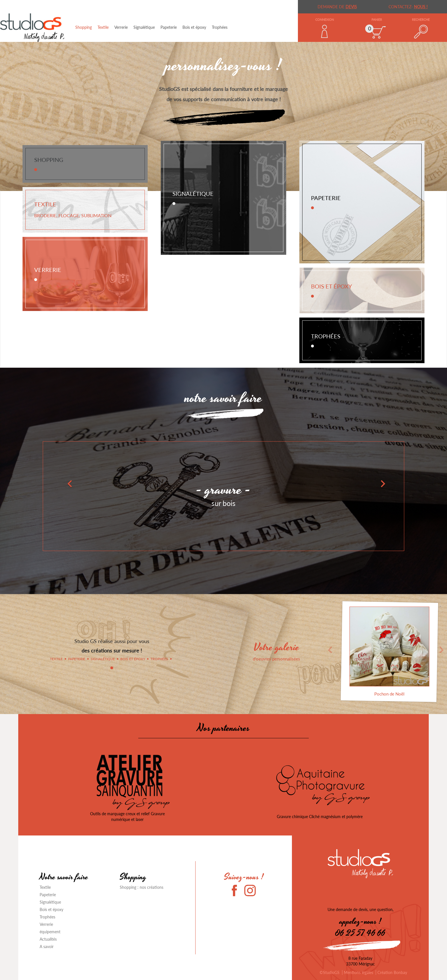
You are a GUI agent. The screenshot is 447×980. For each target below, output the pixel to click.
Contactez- (408, 7)
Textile (103, 27)
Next (442, 650)
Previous (330, 650)
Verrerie (121, 27)
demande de (337, 7)
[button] (33, 481)
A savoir (47, 947)
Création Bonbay (392, 972)
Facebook (237, 890)
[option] (223, 481)
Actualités (48, 939)
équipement (50, 932)
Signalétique (144, 27)
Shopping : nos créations (142, 887)
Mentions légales (358, 972)
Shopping (84, 27)
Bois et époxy (194, 27)
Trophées (220, 27)
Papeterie (169, 27)
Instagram (250, 890)
